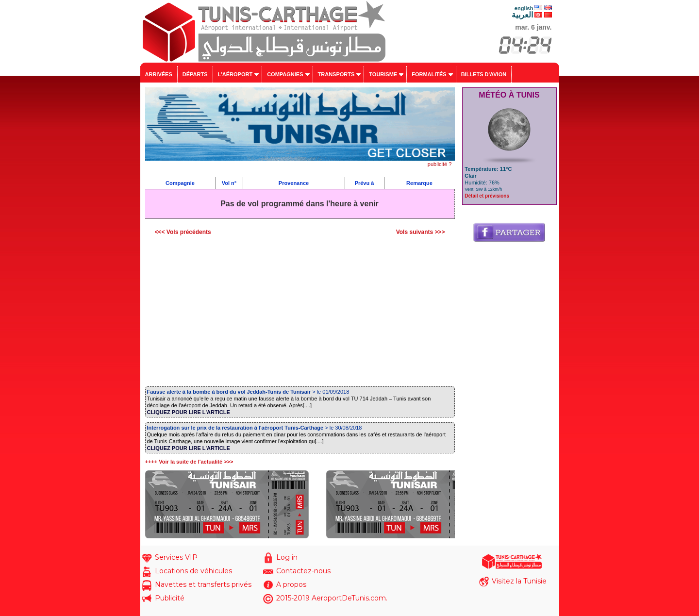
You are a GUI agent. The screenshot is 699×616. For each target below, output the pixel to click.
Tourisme (383, 74)
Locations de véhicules (193, 571)
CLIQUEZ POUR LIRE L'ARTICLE (189, 412)
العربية (522, 15)
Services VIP (176, 557)
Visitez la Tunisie (519, 581)
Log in (287, 557)
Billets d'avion (484, 74)
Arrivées (159, 74)
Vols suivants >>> (421, 232)
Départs (195, 74)
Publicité (170, 598)
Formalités (429, 74)
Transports (336, 74)
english (524, 8)
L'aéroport (235, 74)
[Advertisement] (300, 313)
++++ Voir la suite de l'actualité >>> (189, 462)
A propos (291, 584)
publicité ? (440, 164)
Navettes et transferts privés (203, 584)
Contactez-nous (303, 571)
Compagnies (285, 74)
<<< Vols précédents (183, 232)
